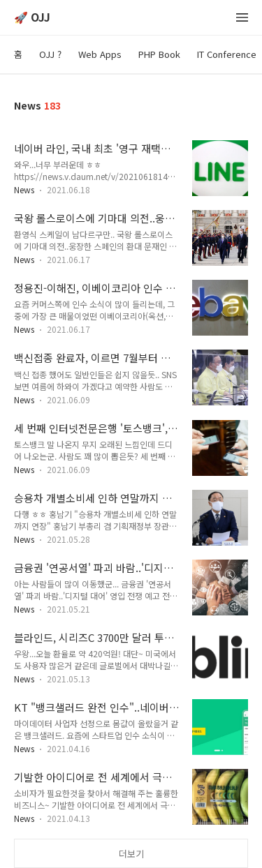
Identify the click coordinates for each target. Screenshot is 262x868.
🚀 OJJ (32, 18)
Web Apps (100, 54)
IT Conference (227, 54)
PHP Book (159, 54)
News (24, 189)
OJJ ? (50, 54)
